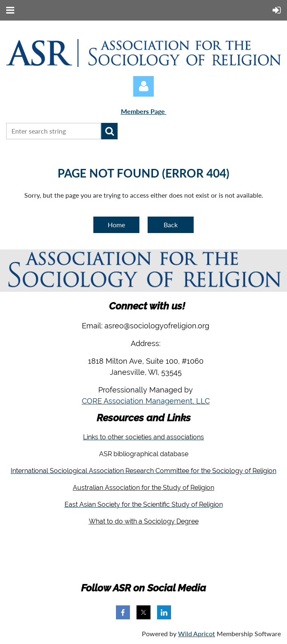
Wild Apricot (197, 634)
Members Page (144, 111)
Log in (143, 86)
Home (116, 225)
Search (109, 131)
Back (171, 225)
